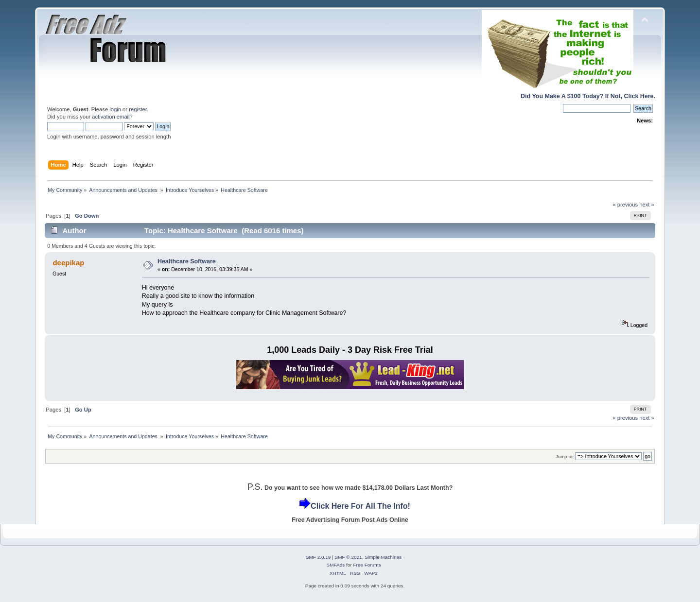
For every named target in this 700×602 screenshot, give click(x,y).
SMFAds (336, 565)
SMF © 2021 (349, 557)
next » (647, 205)
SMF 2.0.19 (318, 557)
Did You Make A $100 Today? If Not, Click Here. (588, 96)
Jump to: (565, 456)
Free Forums (367, 565)
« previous (625, 205)
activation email (111, 117)
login (115, 109)
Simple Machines (383, 557)
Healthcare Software (187, 261)
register (138, 109)
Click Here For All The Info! (360, 506)
